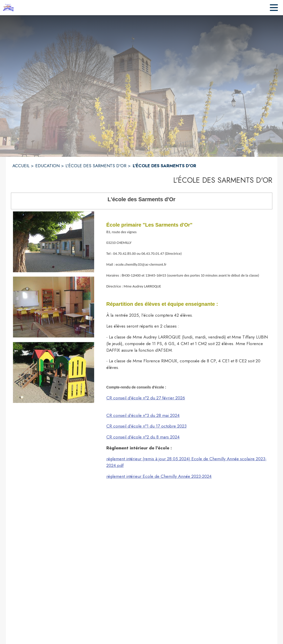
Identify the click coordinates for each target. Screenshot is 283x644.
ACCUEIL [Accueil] (21, 166)
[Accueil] (9, 8)
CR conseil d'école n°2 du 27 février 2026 (146, 398)
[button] (54, 242)
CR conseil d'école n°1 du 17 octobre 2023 (146, 426)
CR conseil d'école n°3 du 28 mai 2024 (143, 415)
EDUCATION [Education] (47, 166)
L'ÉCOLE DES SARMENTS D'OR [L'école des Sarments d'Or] (96, 166)
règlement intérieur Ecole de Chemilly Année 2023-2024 (159, 476)
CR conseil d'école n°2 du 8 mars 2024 (143, 437)
